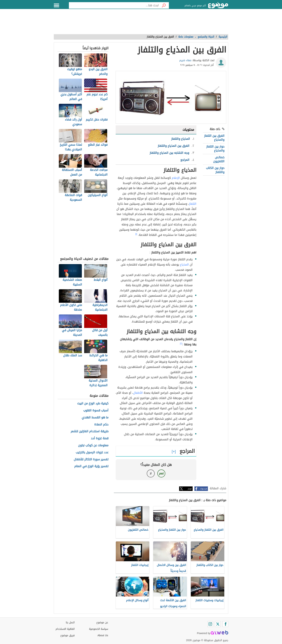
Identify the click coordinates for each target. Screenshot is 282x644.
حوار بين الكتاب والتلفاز (215, 170)
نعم (161, 473)
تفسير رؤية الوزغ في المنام (91, 466)
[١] (136, 234)
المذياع (184, 265)
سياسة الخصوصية (99, 629)
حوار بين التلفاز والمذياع (215, 148)
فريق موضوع (68, 635)
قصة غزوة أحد (100, 438)
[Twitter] (218, 624)
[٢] (181, 344)
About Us (103, 635)
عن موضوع (102, 623)
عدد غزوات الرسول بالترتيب (92, 453)
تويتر (190, 489)
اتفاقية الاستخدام (65, 629)
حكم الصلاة (101, 425)
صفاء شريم (185, 60)
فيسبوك (203, 489)
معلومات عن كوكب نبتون (93, 445)
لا (151, 473)
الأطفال (138, 393)
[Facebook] (225, 624)
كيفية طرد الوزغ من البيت (93, 404)
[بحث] (164, 5)
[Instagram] (210, 624)
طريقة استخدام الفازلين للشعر (90, 431)
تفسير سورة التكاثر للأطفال (91, 460)
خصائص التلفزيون (219, 159)
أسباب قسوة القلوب (96, 411)
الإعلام (176, 178)
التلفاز (193, 204)
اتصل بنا (70, 623)
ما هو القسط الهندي (95, 418)
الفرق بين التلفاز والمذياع (214, 138)
